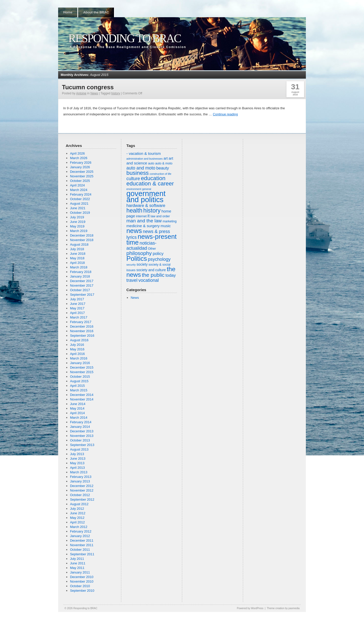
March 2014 (79, 418)
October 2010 (80, 586)
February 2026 (81, 163)
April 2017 (77, 313)
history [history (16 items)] (152, 210)
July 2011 (77, 559)
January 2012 (80, 536)
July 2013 (77, 454)
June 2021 (78, 208)
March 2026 (79, 158)
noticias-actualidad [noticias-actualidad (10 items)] (141, 246)
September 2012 (82, 499)
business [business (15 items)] (138, 173)
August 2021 (79, 204)
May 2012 (77, 518)
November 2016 (82, 331)
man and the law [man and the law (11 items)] (144, 221)
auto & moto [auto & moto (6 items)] (164, 163)
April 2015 (77, 386)
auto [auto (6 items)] (151, 163)
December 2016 (82, 326)
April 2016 (77, 354)
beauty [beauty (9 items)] (163, 168)
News (94, 93)
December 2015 (82, 367)
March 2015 (79, 390)
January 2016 (80, 363)
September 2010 (82, 591)
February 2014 (81, 422)
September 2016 (82, 336)
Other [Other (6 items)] (152, 249)
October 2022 (80, 199)
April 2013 (77, 468)
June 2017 (78, 304)
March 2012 (79, 527)
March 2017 (79, 317)
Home (68, 12)
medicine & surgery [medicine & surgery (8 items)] (143, 226)
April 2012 (77, 522)
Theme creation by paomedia (283, 608)
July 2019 (77, 217)
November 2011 (82, 545)
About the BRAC (96, 12)
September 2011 (82, 554)
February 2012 (81, 531)
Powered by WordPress (250, 608)
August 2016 (79, 340)
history (116, 93)
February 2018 (81, 272)
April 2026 (77, 153)
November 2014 (82, 399)
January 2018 (80, 276)
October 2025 (80, 181)
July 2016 (77, 345)
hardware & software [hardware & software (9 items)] (146, 206)
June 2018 (78, 254)
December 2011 (82, 540)
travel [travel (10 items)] (132, 280)
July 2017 (77, 299)
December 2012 (82, 486)
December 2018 (82, 235)
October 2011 (80, 550)
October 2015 (80, 377)
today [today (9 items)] (170, 275)
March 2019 (79, 231)
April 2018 (77, 263)
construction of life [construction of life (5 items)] (161, 174)
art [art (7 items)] (166, 158)
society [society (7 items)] (142, 264)
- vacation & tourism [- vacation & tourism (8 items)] (144, 153)
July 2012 (77, 509)
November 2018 (82, 240)
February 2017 (81, 322)
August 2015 (79, 381)
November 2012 (82, 490)
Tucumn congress (88, 87)
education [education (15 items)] (153, 178)
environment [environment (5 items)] (134, 189)
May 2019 (77, 226)
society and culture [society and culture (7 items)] (151, 270)
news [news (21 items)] (134, 231)
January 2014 (80, 427)
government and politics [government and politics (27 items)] (146, 196)
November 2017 (82, 285)
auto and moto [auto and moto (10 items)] (141, 168)
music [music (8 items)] (166, 226)
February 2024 (81, 194)
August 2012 (79, 504)
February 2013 (81, 477)
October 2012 (80, 495)
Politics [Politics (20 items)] (137, 259)
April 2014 (77, 413)
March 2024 (79, 190)
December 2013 (82, 431)
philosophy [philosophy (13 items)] (139, 253)
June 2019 (78, 222)
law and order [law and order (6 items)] (160, 216)
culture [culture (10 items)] (133, 179)
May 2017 (77, 308)
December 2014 (82, 395)
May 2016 (77, 349)
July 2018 (77, 249)
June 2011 (78, 563)
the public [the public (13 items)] (153, 275)
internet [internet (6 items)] (141, 216)
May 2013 (77, 463)
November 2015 (82, 372)
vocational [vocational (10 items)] (149, 280)
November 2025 (82, 176)
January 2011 (80, 572)
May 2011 (77, 568)
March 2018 (79, 267)
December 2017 (82, 281)
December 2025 (82, 172)
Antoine (81, 93)
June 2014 (78, 404)
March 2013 (79, 472)
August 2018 (79, 244)
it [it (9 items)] (149, 216)
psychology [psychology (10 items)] (159, 259)
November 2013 (82, 436)
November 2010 (82, 581)
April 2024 (77, 185)
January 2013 (80, 481)
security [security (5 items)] (131, 265)
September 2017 (82, 295)
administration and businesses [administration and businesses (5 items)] (144, 159)
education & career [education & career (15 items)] (150, 184)
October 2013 (80, 440)
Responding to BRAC (124, 38)
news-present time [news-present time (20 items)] (152, 239)
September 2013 (82, 445)
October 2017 (80, 290)
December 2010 (82, 577)
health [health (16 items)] (134, 210)
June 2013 (78, 459)
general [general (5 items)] (147, 189)
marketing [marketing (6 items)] (169, 221)
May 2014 (77, 408)
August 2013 (79, 449)
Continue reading (225, 114)
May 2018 (77, 258)
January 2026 (80, 167)
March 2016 (79, 358)
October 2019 (80, 213)
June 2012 (78, 513)
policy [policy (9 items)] (158, 254)
